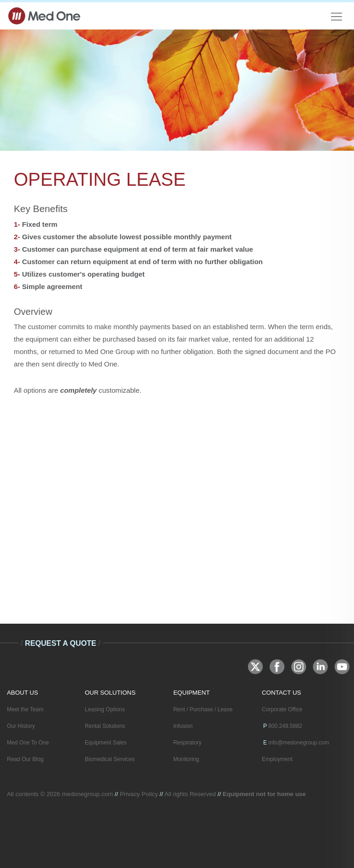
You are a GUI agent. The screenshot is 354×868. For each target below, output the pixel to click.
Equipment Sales (106, 743)
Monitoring (186, 759)
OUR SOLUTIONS (110, 693)
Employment (277, 759)
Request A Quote (61, 643)
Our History (21, 726)
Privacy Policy (139, 794)
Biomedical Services (110, 759)
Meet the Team (25, 709)
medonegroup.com (87, 794)
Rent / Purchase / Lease (203, 709)
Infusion (183, 726)
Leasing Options (105, 709)
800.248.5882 (285, 726)
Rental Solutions (105, 726)
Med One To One (28, 743)
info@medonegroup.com (299, 743)
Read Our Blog (25, 759)
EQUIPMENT (192, 693)
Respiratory (187, 743)
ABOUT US (23, 693)
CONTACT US (281, 693)
